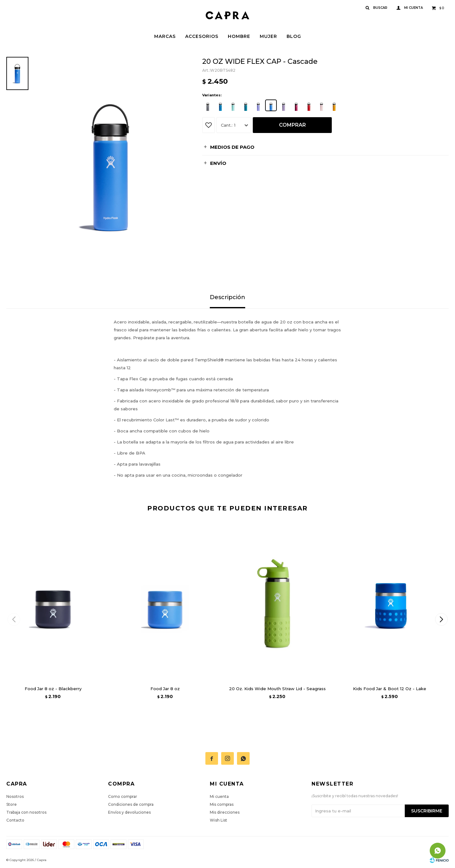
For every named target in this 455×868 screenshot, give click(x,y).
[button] (441, 619)
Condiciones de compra (131, 804)
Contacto (15, 820)
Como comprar (123, 796)
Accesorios (202, 36)
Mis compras (222, 804)
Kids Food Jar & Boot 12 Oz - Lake (390, 689)
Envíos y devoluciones (129, 812)
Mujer (268, 36)
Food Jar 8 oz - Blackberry (53, 689)
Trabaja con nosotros (26, 812)
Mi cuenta (219, 796)
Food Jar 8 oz (165, 689)
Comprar (292, 125)
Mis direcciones (225, 812)
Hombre (239, 36)
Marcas (165, 36)
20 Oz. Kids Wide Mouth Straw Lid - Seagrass (277, 689)
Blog (294, 36)
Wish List (218, 820)
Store (12, 804)
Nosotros (15, 796)
